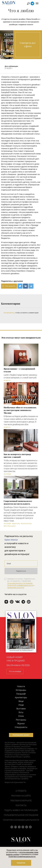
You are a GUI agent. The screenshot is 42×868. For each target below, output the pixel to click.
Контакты (21, 805)
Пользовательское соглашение (21, 815)
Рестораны (21, 720)
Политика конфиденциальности (21, 820)
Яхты (21, 712)
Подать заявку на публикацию (21, 810)
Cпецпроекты (21, 727)
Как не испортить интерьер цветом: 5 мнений (17, 456)
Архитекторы (21, 697)
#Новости (7, 380)
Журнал (21, 723)
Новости (21, 686)
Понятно (21, 863)
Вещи (21, 701)
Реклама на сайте (21, 796)
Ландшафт (21, 694)
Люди (21, 705)
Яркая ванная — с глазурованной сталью (19, 370)
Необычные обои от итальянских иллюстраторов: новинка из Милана (20, 410)
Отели (21, 716)
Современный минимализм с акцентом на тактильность (18, 502)
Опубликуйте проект (21, 735)
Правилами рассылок (16, 588)
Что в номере (15, 671)
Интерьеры (21, 690)
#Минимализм (26, 524)
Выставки (21, 709)
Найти (28, 4)
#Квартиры (16, 524)
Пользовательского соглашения (20, 583)
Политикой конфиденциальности (20, 585)
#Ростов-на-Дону (10, 526)
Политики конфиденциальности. (22, 857)
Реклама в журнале (21, 801)
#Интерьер (7, 474)
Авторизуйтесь (9, 313)
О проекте (21, 791)
